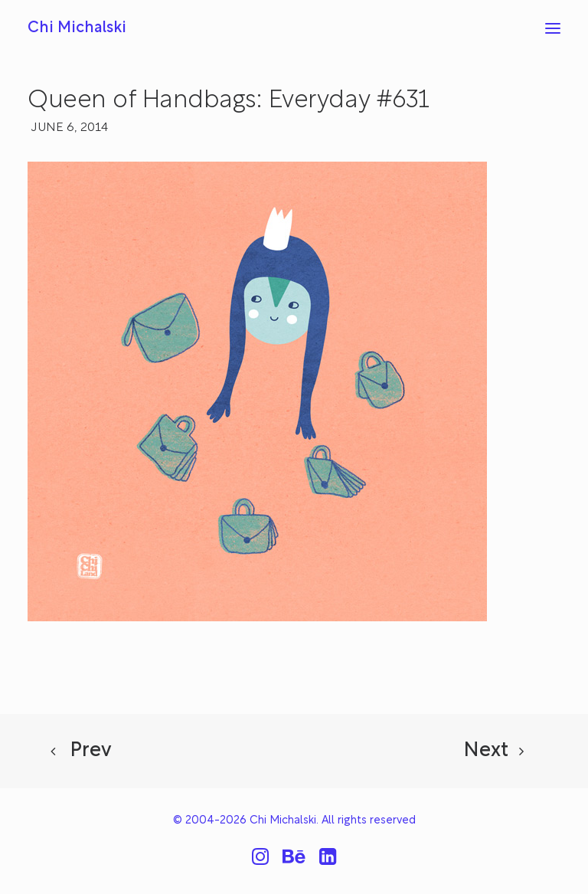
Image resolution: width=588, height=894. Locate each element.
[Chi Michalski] (77, 28)
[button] (553, 28)
